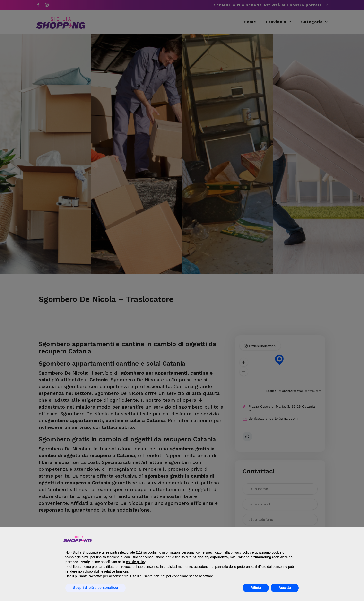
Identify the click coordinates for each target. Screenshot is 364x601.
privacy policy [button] (241, 552)
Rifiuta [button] (256, 588)
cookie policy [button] (136, 562)
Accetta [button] (285, 588)
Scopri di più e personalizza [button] (95, 588)
